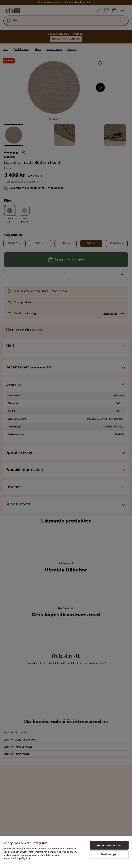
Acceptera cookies (109, 845)
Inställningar (109, 855)
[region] (66, 852)
